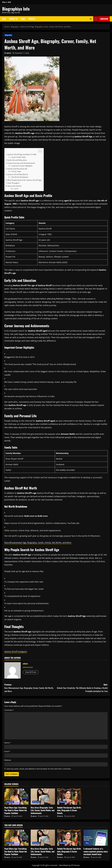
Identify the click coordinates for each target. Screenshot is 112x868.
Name (8, 743)
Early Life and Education (17, 160)
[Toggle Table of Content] (39, 151)
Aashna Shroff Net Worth (18, 174)
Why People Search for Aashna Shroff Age (24, 180)
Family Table (16, 171)
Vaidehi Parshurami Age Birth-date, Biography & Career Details (69, 810)
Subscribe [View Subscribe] (101, 19)
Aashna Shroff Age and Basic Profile (22, 154)
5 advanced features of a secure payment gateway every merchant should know (96, 851)
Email (7, 751)
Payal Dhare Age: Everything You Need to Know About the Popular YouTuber (16, 810)
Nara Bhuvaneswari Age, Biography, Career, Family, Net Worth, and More (38, 542)
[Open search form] (91, 19)
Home (23, 19)
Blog (4, 19)
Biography (8, 35)
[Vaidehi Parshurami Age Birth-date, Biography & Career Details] (69, 797)
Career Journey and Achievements (21, 163)
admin (9, 53)
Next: (82, 688)
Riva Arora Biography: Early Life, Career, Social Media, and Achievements (43, 810)
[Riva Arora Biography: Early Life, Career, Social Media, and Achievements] (43, 797)
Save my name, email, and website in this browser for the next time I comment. (39, 769)
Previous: (30, 688)
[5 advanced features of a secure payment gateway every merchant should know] (96, 838)
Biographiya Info (16, 9)
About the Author (14, 186)
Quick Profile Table (19, 157)
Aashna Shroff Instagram (16, 651)
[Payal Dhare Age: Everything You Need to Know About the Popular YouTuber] (16, 797)
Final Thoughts (13, 183)
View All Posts (31, 672)
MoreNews (64, 865)
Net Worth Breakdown (20, 177)
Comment (9, 710)
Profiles (32, 19)
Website (8, 760)
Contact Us (13, 19)
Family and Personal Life (17, 169)
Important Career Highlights (22, 166)
